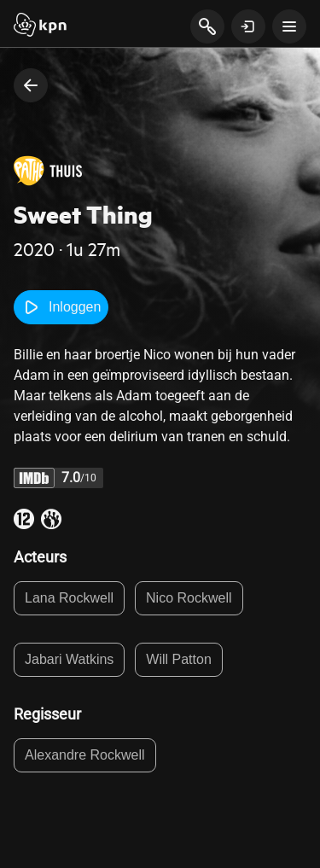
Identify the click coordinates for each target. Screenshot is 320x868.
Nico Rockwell (189, 598)
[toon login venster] (248, 26)
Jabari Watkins (69, 659)
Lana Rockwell (69, 598)
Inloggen (61, 307)
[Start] (40, 26)
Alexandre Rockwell (85, 755)
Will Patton (178, 659)
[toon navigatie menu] (289, 26)
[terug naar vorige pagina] (31, 85)
